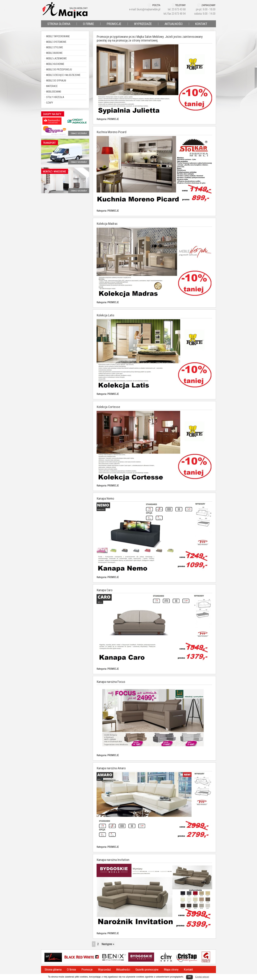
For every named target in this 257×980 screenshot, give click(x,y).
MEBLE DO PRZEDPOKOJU (59, 70)
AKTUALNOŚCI (174, 24)
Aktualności (123, 969)
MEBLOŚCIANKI (54, 92)
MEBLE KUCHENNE (55, 64)
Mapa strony (171, 969)
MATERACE (52, 86)
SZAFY (50, 103)
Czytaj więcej (202, 977)
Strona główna (53, 969)
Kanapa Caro (105, 590)
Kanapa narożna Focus (111, 682)
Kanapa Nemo (105, 498)
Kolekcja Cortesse (108, 407)
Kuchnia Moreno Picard (112, 132)
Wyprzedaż (104, 969)
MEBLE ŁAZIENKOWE (56, 58)
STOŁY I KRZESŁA (55, 97)
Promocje (87, 969)
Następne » (108, 944)
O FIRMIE (89, 24)
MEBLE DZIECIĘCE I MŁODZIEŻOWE (63, 75)
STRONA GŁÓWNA (59, 24)
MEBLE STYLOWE (55, 47)
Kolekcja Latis (106, 315)
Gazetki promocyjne (147, 969)
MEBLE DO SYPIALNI (56, 81)
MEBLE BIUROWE (54, 53)
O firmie (71, 969)
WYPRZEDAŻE (143, 24)
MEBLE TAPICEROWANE (58, 36)
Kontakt (188, 969)
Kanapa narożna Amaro (111, 768)
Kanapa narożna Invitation (113, 860)
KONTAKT (201, 24)
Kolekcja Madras (107, 224)
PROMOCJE (114, 24)
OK (189, 977)
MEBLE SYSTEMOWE (56, 42)
